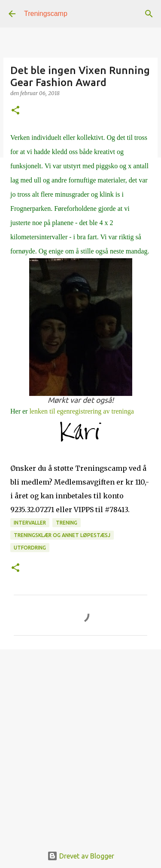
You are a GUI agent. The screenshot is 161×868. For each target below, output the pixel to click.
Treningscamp (46, 14)
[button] (15, 111)
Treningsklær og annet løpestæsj (62, 535)
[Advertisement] (80, 743)
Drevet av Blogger (81, 856)
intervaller (30, 523)
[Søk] (149, 14)
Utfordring (30, 548)
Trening (67, 523)
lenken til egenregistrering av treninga (81, 411)
